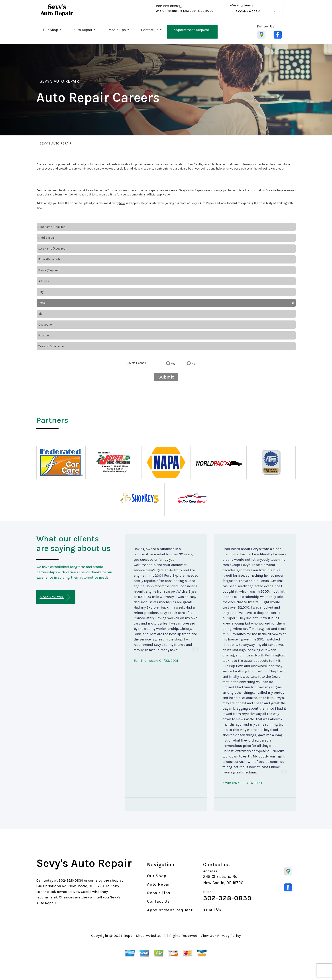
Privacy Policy (229, 936)
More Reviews (55, 597)
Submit (166, 377)
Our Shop (51, 30)
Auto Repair (83, 30)
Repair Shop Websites (143, 936)
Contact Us (150, 30)
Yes (173, 364)
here (122, 203)
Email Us (212, 909)
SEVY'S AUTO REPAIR (59, 81)
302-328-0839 (167, 6)
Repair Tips (117, 30)
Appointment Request (191, 30)
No (193, 364)
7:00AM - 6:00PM (248, 11)
